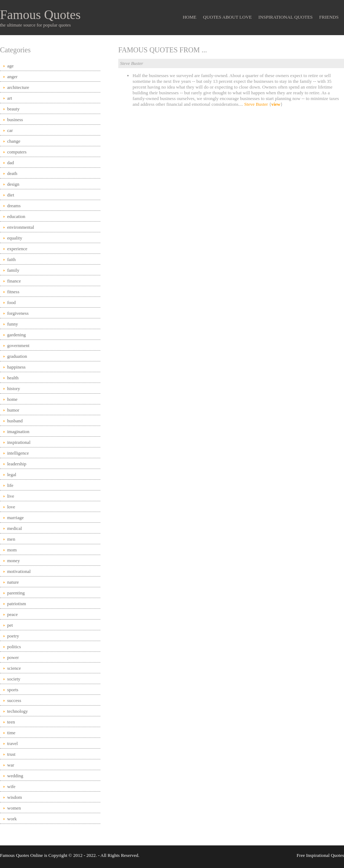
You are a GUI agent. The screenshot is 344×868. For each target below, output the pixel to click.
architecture (18, 87)
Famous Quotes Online (21, 855)
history (14, 388)
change (14, 141)
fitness (13, 292)
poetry (13, 636)
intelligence (18, 453)
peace (13, 614)
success (14, 700)
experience (17, 249)
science (14, 668)
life (10, 485)
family (13, 270)
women (14, 808)
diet (11, 195)
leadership (17, 464)
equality (15, 238)
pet (10, 625)
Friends (329, 17)
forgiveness (18, 313)
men (11, 539)
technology (18, 711)
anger (12, 77)
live (11, 496)
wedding (15, 776)
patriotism (17, 604)
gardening (16, 335)
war (11, 765)
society (14, 679)
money (13, 561)
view (276, 104)
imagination (18, 431)
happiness (16, 367)
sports (13, 690)
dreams (14, 206)
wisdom (15, 797)
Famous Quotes (40, 15)
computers (17, 152)
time (11, 733)
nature (13, 582)
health (13, 378)
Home (190, 17)
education (16, 216)
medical (15, 528)
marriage (15, 518)
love (11, 507)
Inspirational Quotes (286, 17)
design (13, 184)
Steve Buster (256, 104)
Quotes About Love (228, 17)
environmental (21, 227)
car (10, 130)
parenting (16, 593)
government (18, 345)
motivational (19, 571)
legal (12, 475)
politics (14, 647)
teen (11, 722)
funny (13, 324)
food (11, 302)
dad (11, 163)
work (12, 819)
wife (11, 786)
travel (13, 743)
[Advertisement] (231, 168)
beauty (13, 109)
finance (14, 281)
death (12, 173)
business (15, 120)
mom (12, 550)
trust (11, 754)
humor (13, 410)
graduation (17, 356)
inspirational (19, 442)
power (13, 657)
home (12, 399)
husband (15, 421)
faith (11, 259)
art (10, 98)
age (10, 66)
